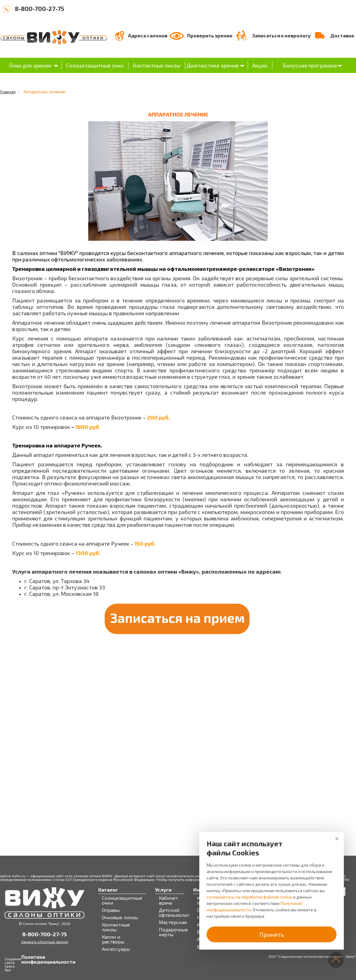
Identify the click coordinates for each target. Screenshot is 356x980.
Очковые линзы (120, 917)
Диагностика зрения (213, 65)
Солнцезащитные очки (95, 65)
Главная (8, 92)
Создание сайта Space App (13, 964)
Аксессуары (116, 949)
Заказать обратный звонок (45, 942)
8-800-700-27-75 (40, 9)
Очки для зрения (30, 65)
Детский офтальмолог (174, 913)
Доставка (342, 35)
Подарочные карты (173, 932)
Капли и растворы (113, 939)
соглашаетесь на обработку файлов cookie (249, 897)
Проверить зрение (210, 35)
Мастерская (173, 922)
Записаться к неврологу (281, 35)
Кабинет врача (168, 900)
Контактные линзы (157, 65)
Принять (272, 934)
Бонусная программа (310, 65)
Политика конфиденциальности (28, 959)
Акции (260, 65)
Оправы (111, 910)
